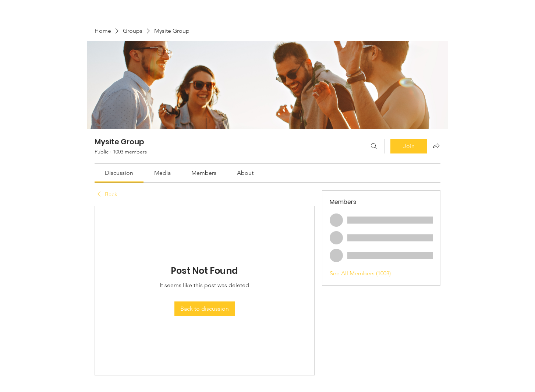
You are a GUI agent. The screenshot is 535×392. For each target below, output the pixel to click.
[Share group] (436, 146)
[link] (119, 173)
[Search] (374, 146)
